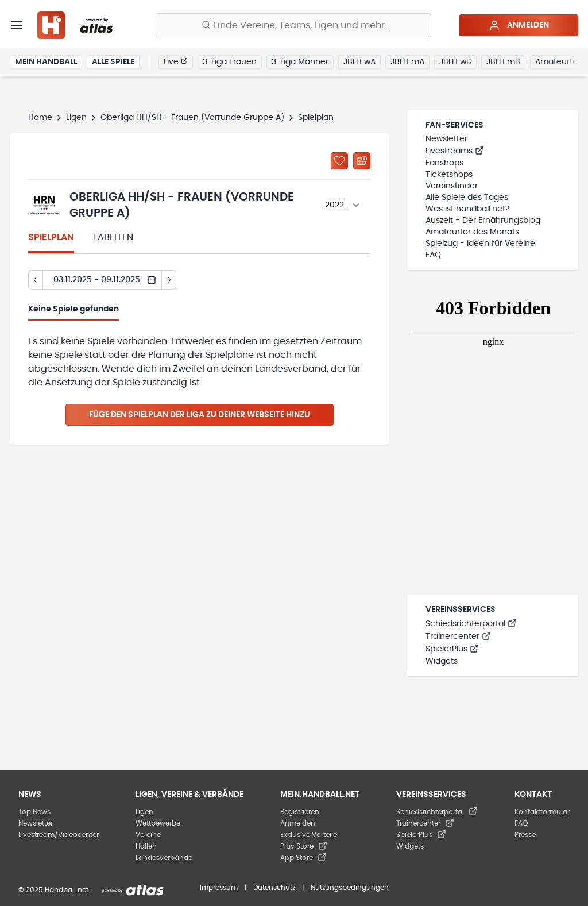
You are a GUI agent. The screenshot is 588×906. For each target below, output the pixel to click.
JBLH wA (359, 62)
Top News (34, 812)
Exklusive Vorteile (309, 835)
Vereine (148, 835)
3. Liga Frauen (230, 62)
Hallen (146, 846)
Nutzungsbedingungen (350, 888)
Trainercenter (458, 637)
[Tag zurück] (35, 280)
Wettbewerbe (158, 823)
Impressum (219, 888)
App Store (303, 858)
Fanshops (444, 163)
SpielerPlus (452, 649)
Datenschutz (274, 888)
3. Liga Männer (300, 62)
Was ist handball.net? (467, 209)
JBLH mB (503, 62)
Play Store (304, 846)
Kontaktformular (542, 812)
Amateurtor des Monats (472, 232)
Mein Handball (46, 62)
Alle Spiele (113, 62)
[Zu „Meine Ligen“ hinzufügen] (339, 161)
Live (176, 61)
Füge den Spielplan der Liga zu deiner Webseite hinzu (200, 415)
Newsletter (446, 139)
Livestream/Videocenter (59, 835)
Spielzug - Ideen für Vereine (480, 244)
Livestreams (455, 151)
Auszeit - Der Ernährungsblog (483, 221)
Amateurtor (558, 62)
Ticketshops (449, 175)
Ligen (76, 118)
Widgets (442, 661)
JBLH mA (407, 62)
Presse (525, 835)
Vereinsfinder (452, 186)
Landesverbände (164, 858)
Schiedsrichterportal (471, 624)
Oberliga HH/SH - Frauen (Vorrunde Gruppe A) (192, 118)
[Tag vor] (169, 280)
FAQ (433, 255)
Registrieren (300, 812)
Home (40, 118)
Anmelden (519, 25)
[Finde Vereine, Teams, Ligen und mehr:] (293, 25)
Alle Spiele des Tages (467, 198)
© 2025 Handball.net (53, 890)
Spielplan (51, 237)
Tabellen (113, 237)
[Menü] (17, 25)
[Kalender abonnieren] (362, 161)
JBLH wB (455, 62)
